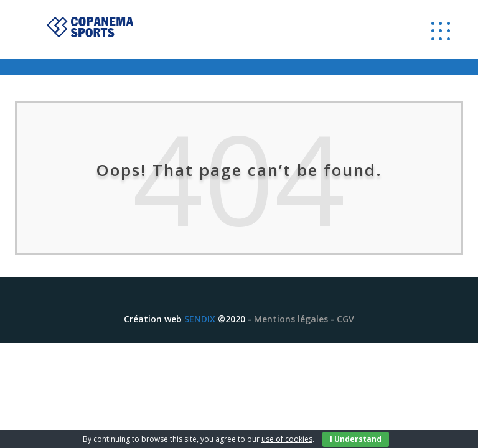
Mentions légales (291, 319)
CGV (345, 319)
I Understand (356, 439)
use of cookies (287, 439)
